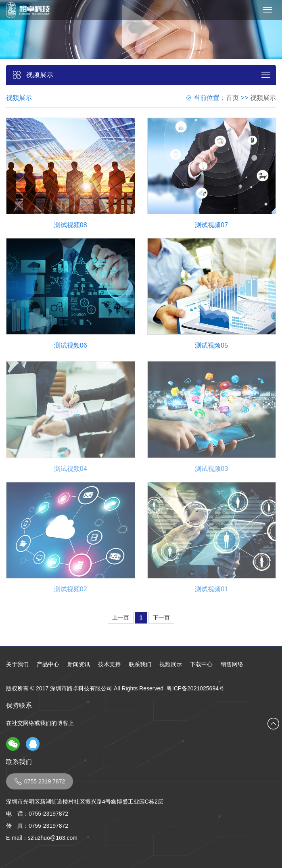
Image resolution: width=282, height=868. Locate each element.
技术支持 (109, 664)
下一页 (161, 617)
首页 (232, 98)
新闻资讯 (79, 664)
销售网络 (232, 664)
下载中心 (201, 664)
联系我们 (140, 664)
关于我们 (17, 664)
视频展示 (263, 98)
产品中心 (48, 664)
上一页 (121, 617)
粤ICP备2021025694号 (195, 688)
